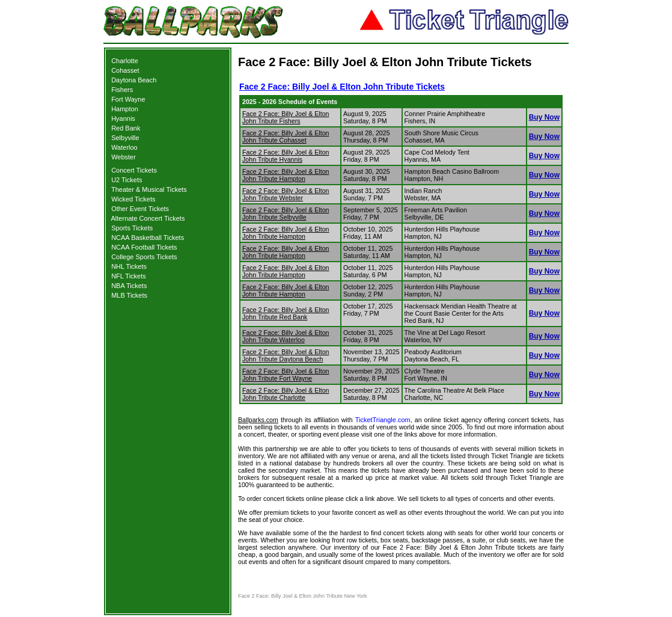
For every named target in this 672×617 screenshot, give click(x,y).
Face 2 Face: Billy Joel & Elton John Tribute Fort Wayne (286, 375)
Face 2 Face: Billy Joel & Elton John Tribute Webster (286, 194)
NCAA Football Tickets (144, 247)
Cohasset (125, 70)
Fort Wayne (128, 99)
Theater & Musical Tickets (149, 189)
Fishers (122, 90)
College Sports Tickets (144, 257)
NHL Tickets (129, 266)
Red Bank (126, 128)
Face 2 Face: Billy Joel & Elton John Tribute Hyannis (286, 156)
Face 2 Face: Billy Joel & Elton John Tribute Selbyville (286, 213)
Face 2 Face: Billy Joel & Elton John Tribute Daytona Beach (286, 355)
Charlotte (125, 61)
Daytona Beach (134, 80)
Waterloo (124, 147)
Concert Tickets (134, 170)
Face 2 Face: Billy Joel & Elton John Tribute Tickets (342, 87)
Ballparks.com (258, 420)
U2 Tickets (127, 180)
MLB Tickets (129, 295)
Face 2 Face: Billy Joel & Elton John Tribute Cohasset (286, 137)
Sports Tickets (132, 228)
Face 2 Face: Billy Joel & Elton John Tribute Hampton (286, 175)
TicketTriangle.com (383, 420)
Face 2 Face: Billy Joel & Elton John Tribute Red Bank (286, 313)
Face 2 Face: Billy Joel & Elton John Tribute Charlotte (286, 394)
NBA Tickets (129, 286)
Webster (124, 157)
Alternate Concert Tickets (148, 218)
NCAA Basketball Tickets (148, 238)
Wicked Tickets (133, 199)
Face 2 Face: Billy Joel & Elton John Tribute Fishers (286, 117)
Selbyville (125, 138)
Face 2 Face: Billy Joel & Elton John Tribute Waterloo (286, 336)
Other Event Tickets (140, 209)
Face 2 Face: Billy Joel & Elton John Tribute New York (303, 596)
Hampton (125, 109)
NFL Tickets (129, 276)
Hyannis (123, 118)
